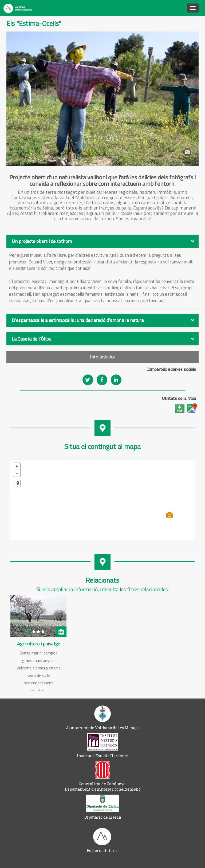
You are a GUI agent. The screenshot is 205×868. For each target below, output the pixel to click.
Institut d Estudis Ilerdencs (103, 756)
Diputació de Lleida (103, 817)
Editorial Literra (103, 851)
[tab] (102, 241)
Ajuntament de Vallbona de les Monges (103, 728)
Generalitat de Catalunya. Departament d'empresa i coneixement (102, 786)
